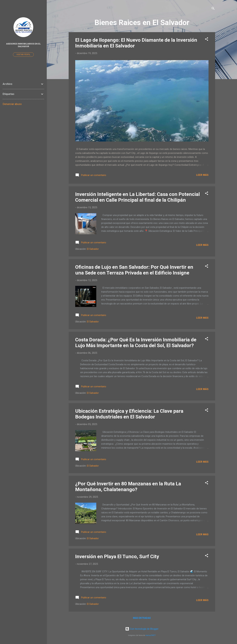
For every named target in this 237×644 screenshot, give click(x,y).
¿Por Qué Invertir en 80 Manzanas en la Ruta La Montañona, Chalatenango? (128, 487)
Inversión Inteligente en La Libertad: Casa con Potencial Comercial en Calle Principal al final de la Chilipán (138, 197)
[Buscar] (213, 9)
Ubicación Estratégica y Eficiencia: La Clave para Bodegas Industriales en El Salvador (129, 414)
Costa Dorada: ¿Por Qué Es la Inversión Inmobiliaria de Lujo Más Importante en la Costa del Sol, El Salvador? (136, 343)
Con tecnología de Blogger (142, 629)
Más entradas (142, 618)
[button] (207, 40)
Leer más (202, 175)
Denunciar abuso (12, 104)
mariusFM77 (151, 635)
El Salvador (93, 249)
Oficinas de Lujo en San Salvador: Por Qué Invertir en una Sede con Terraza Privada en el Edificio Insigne (134, 270)
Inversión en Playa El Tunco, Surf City (117, 556)
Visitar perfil (23, 55)
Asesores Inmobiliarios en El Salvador (23, 45)
